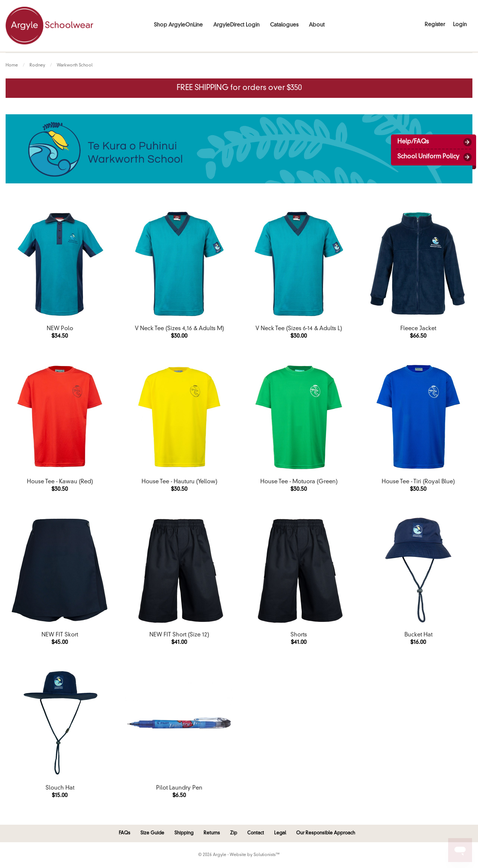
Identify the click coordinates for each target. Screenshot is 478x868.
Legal (280, 833)
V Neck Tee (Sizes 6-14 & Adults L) (299, 329)
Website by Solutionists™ (255, 855)
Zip (234, 833)
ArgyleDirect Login (236, 25)
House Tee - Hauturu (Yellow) (179, 482)
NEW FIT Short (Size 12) (179, 635)
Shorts (299, 635)
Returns (212, 833)
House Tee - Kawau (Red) (60, 482)
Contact (256, 833)
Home (12, 66)
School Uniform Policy (428, 157)
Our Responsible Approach (326, 833)
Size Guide (152, 833)
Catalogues (284, 25)
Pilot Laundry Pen (179, 788)
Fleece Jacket (418, 329)
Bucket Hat (418, 635)
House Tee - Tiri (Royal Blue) (418, 482)
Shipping (184, 833)
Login (460, 25)
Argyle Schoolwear (49, 26)
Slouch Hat (60, 788)
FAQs (125, 833)
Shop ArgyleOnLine (178, 25)
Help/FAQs (413, 142)
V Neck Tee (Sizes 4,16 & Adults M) (179, 329)
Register (435, 25)
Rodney (37, 66)
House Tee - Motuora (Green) (299, 482)
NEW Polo (60, 329)
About (317, 25)
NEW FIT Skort (60, 635)
